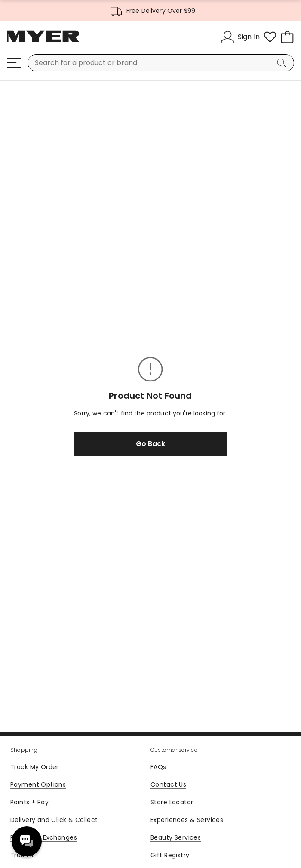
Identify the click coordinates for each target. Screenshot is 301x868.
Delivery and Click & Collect (54, 820)
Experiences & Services (187, 820)
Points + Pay (29, 802)
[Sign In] (240, 37)
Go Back (150, 444)
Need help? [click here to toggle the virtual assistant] (27, 841)
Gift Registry (170, 855)
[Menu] (14, 63)
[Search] (283, 63)
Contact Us (168, 784)
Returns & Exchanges (44, 837)
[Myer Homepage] (43, 41)
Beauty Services (176, 837)
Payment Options (38, 784)
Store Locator (172, 802)
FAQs (158, 767)
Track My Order (35, 767)
